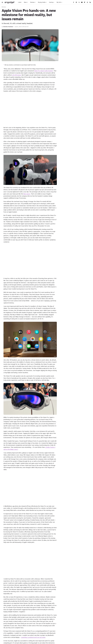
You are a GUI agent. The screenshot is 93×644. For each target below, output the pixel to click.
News (25, 2)
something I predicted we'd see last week (33, 638)
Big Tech (59, 2)
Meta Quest (27, 194)
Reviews (32, 2)
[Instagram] (76, 2)
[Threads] (87, 2)
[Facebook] (74, 2)
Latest (20, 2)
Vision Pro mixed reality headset (44, 71)
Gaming (51, 2)
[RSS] (90, 2)
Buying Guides (42, 2)
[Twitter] (79, 2)
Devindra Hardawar (8, 27)
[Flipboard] (85, 2)
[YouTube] (82, 2)
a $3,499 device (16, 75)
